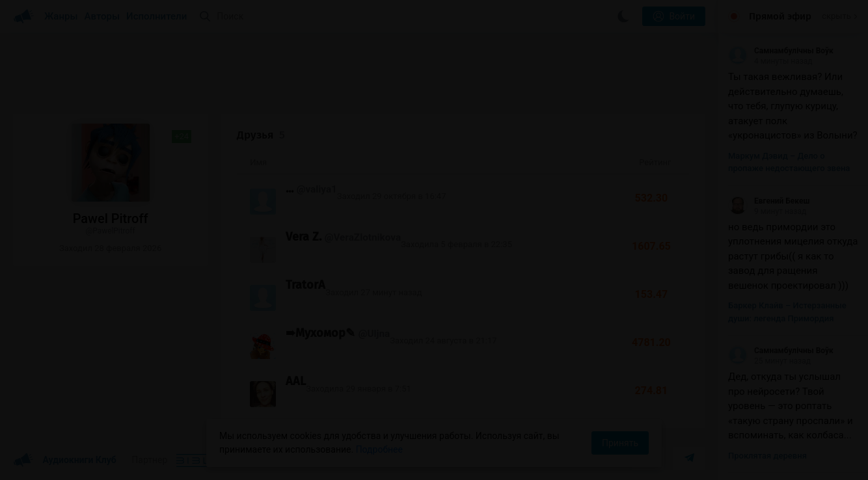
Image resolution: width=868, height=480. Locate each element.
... (290, 189)
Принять (620, 443)
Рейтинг (655, 162)
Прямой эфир (780, 16)
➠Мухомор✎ (320, 333)
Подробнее (379, 449)
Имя (258, 162)
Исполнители (156, 16)
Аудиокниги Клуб (65, 460)
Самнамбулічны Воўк (781, 51)
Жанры (61, 16)
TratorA (305, 285)
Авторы (102, 16)
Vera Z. (304, 237)
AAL (296, 381)
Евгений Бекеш (769, 201)
